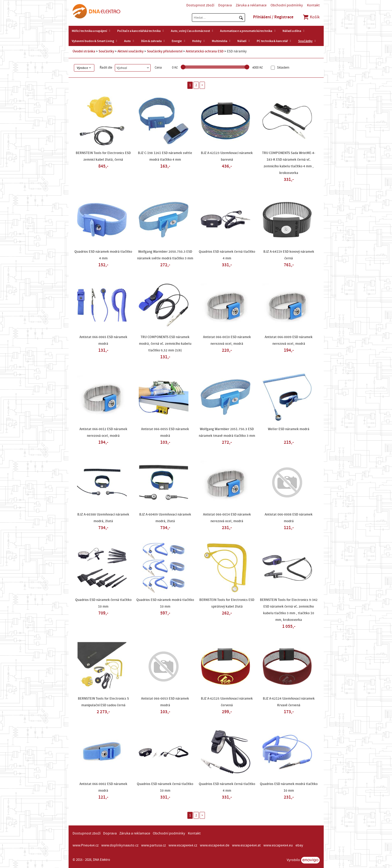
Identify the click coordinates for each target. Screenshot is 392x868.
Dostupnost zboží (200, 5)
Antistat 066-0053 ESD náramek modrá (165, 702)
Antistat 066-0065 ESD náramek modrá (103, 340)
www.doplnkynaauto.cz (120, 845)
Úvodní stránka (84, 51)
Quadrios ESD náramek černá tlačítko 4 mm (227, 255)
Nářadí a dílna (292, 31)
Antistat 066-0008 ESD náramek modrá (289, 518)
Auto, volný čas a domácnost (190, 31)
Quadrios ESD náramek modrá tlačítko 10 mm (165, 603)
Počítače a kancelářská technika (139, 31)
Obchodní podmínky (287, 5)
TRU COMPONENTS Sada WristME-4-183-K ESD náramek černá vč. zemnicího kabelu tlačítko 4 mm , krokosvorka (289, 163)
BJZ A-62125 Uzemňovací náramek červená (227, 702)
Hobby (197, 41)
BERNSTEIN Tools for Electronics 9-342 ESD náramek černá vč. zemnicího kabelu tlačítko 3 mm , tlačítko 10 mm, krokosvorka (289, 610)
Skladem (283, 68)
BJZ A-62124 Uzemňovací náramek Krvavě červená (289, 702)
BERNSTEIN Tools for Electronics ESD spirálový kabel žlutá (227, 603)
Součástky (305, 41)
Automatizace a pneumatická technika (246, 31)
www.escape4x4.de (215, 845)
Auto (127, 41)
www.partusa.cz (153, 845)
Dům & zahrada (151, 41)
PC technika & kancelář (272, 41)
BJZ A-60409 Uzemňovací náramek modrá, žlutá (165, 518)
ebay (299, 845)
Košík (311, 17)
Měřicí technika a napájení (89, 31)
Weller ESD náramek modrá (289, 429)
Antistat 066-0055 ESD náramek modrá (165, 432)
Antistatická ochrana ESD (205, 51)
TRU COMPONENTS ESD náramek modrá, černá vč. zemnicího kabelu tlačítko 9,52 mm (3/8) (165, 344)
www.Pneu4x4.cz (86, 845)
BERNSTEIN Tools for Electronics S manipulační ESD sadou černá (103, 702)
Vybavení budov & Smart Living (93, 41)
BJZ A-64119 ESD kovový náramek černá (289, 255)
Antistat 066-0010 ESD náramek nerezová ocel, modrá (227, 340)
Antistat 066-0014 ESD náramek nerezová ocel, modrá (227, 518)
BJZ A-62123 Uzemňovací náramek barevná (227, 156)
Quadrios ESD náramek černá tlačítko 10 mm (103, 603)
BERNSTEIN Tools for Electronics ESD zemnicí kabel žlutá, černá (103, 156)
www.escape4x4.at (246, 845)
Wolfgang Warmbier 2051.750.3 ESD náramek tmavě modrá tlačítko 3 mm (227, 432)
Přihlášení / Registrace (273, 17)
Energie (177, 41)
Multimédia (220, 41)
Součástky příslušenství (165, 51)
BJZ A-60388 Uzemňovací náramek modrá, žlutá (103, 518)
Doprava (225, 5)
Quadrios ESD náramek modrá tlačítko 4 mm (103, 255)
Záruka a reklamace (251, 5)
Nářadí (242, 41)
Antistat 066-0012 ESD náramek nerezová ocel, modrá (103, 432)
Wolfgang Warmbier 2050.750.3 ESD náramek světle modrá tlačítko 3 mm (165, 255)
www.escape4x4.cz (183, 845)
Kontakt (313, 5)
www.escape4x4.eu (278, 845)
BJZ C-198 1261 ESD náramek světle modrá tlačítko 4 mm (165, 156)
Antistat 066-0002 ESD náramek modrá (103, 787)
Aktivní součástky (130, 51)
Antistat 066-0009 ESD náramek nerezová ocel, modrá (289, 340)
